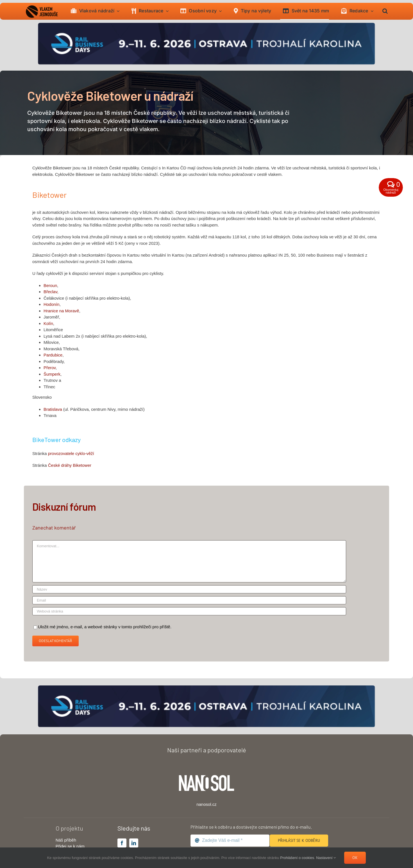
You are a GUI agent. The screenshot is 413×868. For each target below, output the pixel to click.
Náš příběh (66, 840)
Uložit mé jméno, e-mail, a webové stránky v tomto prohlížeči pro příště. (105, 627)
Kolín (48, 323)
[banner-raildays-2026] (206, 25)
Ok (355, 858)
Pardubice (53, 355)
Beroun (50, 285)
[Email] (189, 600)
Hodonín (52, 304)
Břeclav (50, 292)
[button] (385, 11)
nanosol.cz (206, 804)
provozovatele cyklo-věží (71, 453)
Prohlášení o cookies (297, 858)
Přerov (50, 368)
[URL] (189, 611)
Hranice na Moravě (61, 311)
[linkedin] (134, 843)
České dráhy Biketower (70, 465)
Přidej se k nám (70, 846)
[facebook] (122, 843)
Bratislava (53, 409)
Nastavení (326, 858)
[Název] (189, 589)
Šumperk (52, 374)
